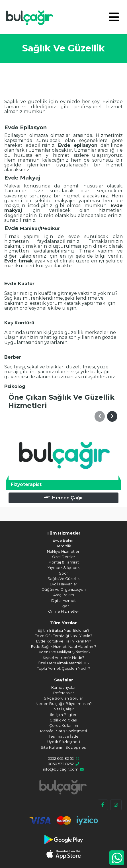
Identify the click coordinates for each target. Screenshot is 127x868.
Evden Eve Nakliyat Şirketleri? (64, 652)
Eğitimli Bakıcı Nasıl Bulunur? (63, 630)
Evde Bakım (64, 540)
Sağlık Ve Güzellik (63, 579)
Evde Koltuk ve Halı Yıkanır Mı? (64, 641)
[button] (100, 416)
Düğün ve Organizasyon (64, 590)
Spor (63, 573)
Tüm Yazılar (63, 623)
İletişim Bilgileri (64, 715)
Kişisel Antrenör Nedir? (63, 658)
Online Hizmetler (64, 611)
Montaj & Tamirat (64, 562)
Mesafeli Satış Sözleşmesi (63, 731)
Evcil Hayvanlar (63, 584)
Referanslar (64, 693)
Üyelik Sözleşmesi (64, 742)
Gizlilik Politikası (63, 720)
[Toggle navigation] (114, 17)
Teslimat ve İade (64, 736)
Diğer (64, 606)
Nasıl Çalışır (64, 709)
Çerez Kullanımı (64, 726)
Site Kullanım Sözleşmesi (64, 747)
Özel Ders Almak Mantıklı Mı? (63, 663)
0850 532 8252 (61, 764)
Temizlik (64, 546)
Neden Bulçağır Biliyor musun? (64, 704)
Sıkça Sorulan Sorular (63, 698)
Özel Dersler (64, 557)
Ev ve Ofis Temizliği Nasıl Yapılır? (63, 636)
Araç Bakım (64, 595)
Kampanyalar (63, 687)
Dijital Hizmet (63, 601)
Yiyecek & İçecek (63, 568)
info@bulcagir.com (61, 769)
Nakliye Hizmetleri (64, 551)
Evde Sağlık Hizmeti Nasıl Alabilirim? (64, 647)
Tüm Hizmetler (63, 533)
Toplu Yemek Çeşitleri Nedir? (63, 668)
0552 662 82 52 (61, 759)
